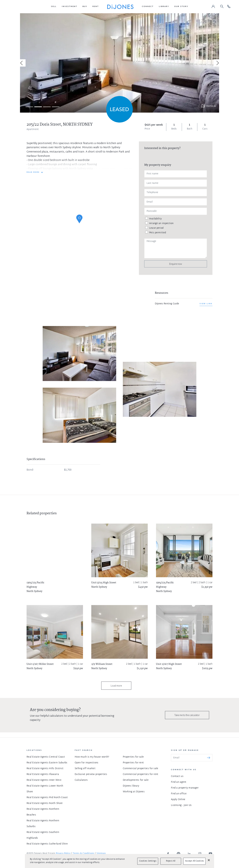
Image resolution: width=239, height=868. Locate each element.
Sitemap (101, 854)
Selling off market (85, 769)
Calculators (81, 780)
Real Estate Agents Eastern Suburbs (47, 763)
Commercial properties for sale (140, 769)
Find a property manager (185, 788)
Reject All (171, 861)
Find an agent (179, 782)
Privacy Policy (63, 854)
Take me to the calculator (187, 715)
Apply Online (178, 800)
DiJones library (131, 786)
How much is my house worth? (92, 757)
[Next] (217, 63)
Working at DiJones (134, 792)
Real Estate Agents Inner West (44, 780)
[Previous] (22, 63)
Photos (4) (211, 106)
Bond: (30, 470)
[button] (54, 7)
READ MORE (33, 172)
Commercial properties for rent (140, 774)
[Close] (209, 860)
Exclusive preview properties (91, 774)
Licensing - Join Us (181, 805)
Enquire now (176, 264)
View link (206, 304)
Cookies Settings (148, 861)
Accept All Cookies (194, 861)
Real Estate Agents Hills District (45, 769)
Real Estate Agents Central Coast (46, 757)
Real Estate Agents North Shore (45, 803)
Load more (116, 686)
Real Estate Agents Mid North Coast (47, 798)
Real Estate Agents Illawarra (43, 774)
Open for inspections (87, 763)
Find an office (179, 794)
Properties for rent (133, 763)
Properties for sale (133, 757)
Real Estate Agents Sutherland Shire (47, 844)
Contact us (177, 776)
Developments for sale (136, 780)
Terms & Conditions (83, 854)
